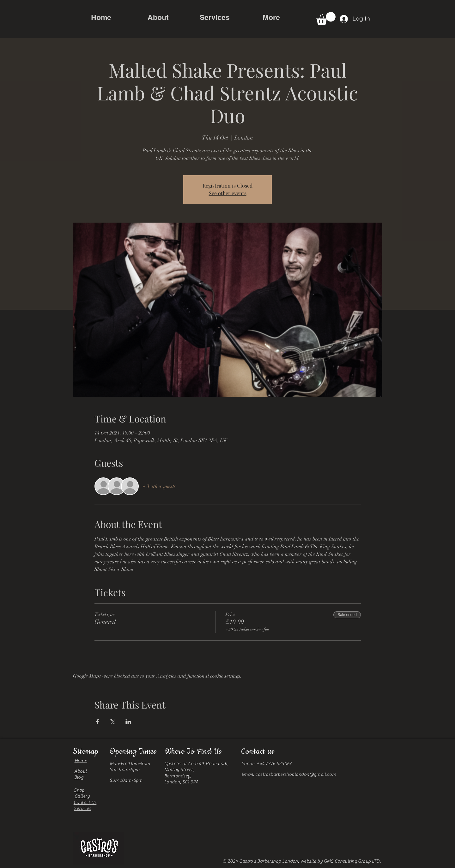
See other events (228, 193)
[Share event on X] (113, 722)
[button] (326, 18)
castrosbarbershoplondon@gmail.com (296, 774)
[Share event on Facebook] (97, 722)
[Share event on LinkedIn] (128, 722)
